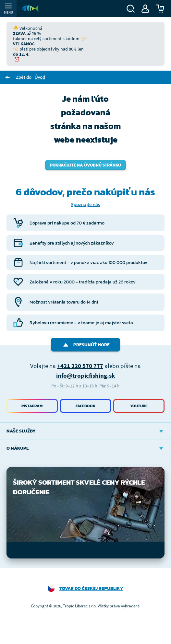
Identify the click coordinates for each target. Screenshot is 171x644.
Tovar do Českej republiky (91, 588)
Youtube (139, 406)
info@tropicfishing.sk (85, 375)
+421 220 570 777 (80, 366)
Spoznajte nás (86, 205)
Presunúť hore (85, 345)
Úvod (40, 77)
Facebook (85, 406)
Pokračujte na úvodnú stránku (85, 165)
